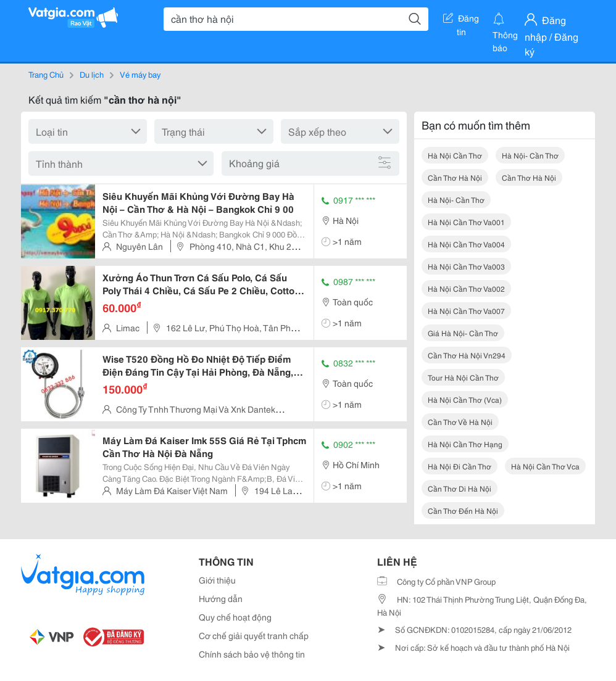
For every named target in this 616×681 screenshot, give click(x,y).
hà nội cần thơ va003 (466, 266)
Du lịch (92, 74)
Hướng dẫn (221, 598)
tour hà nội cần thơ (463, 377)
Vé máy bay (140, 74)
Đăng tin (461, 20)
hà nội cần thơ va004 (466, 244)
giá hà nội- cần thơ (463, 333)
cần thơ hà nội (455, 177)
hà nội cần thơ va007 (466, 311)
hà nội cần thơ (455, 155)
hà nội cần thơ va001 (466, 222)
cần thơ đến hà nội (463, 510)
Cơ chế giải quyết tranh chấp (254, 635)
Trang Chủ (46, 74)
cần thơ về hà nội (460, 422)
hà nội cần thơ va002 (466, 288)
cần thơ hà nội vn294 (467, 355)
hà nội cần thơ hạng (465, 444)
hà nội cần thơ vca (545, 466)
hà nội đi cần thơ (460, 466)
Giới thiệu (217, 580)
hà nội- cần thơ (530, 155)
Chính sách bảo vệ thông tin (252, 654)
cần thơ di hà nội (460, 488)
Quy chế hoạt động (235, 617)
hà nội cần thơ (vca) (465, 399)
